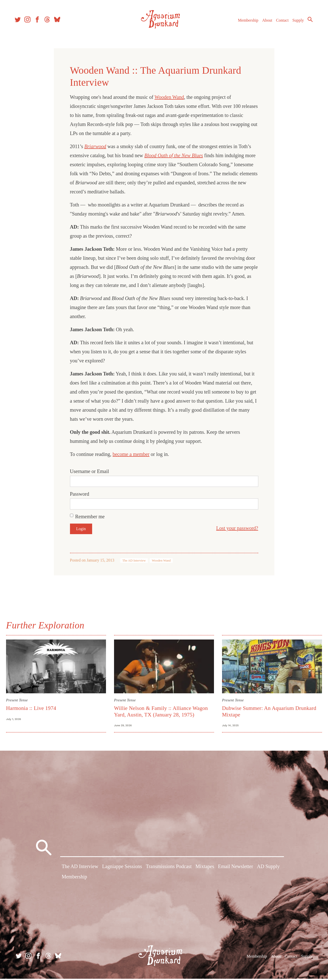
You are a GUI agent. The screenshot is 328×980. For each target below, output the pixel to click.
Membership (246, 22)
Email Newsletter (235, 869)
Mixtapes (205, 869)
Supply (296, 22)
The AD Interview (134, 561)
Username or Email (90, 471)
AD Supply (268, 869)
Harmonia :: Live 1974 (33, 707)
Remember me (90, 517)
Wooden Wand (169, 97)
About (265, 22)
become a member (131, 454)
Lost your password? (237, 528)
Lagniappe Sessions (122, 869)
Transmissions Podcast (169, 869)
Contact (280, 22)
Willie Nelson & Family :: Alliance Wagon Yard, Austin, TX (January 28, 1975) (162, 711)
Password (80, 494)
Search (308, 21)
